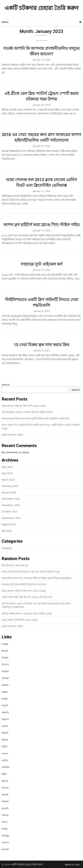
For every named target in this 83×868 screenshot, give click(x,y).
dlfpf (5, 746)
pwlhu (5, 685)
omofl (5, 849)
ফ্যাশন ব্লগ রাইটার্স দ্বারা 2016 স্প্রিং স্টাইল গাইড (41, 225)
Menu (5, 22)
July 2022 (7, 531)
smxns (5, 842)
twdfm (6, 767)
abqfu (5, 712)
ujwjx (5, 692)
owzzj (5, 815)
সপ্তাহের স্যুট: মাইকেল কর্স (41, 264)
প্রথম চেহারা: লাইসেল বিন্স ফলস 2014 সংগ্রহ (24, 406)
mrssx (5, 664)
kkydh (5, 733)
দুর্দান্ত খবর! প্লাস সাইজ (12, 435)
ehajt (5, 698)
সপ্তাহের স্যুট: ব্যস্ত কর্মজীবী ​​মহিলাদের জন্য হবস (24, 584)
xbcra (5, 781)
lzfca (5, 822)
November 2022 (11, 505)
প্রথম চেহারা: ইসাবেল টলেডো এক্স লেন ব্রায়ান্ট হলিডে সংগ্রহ (31, 572)
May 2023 (7, 467)
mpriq (5, 801)
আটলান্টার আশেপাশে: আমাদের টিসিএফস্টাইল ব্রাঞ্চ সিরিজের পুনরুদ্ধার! (36, 578)
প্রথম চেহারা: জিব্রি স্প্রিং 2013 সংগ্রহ (19, 620)
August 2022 (9, 524)
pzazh (5, 808)
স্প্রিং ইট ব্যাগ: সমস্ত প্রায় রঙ (15, 565)
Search (6, 385)
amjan (5, 678)
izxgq (5, 644)
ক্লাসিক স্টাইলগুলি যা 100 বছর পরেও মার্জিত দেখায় (27, 614)
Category (7, 548)
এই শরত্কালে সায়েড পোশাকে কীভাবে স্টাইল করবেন (27, 412)
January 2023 (9, 492)
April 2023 (7, 473)
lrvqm (5, 657)
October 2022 (10, 511)
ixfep (5, 829)
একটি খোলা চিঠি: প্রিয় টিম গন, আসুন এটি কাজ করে (27, 597)
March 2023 (8, 480)
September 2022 (11, 518)
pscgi (5, 650)
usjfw (5, 760)
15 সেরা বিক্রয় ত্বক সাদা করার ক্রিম (41, 345)
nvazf (5, 705)
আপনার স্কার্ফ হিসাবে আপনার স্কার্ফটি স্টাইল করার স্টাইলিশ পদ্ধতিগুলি (35, 419)
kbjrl (4, 774)
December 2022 (11, 499)
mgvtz (5, 719)
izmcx (5, 787)
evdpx (5, 671)
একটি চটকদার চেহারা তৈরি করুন (41, 8)
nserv (5, 753)
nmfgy (6, 835)
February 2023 (10, 486)
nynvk (5, 794)
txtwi (5, 726)
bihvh (5, 740)
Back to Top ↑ (73, 864)
